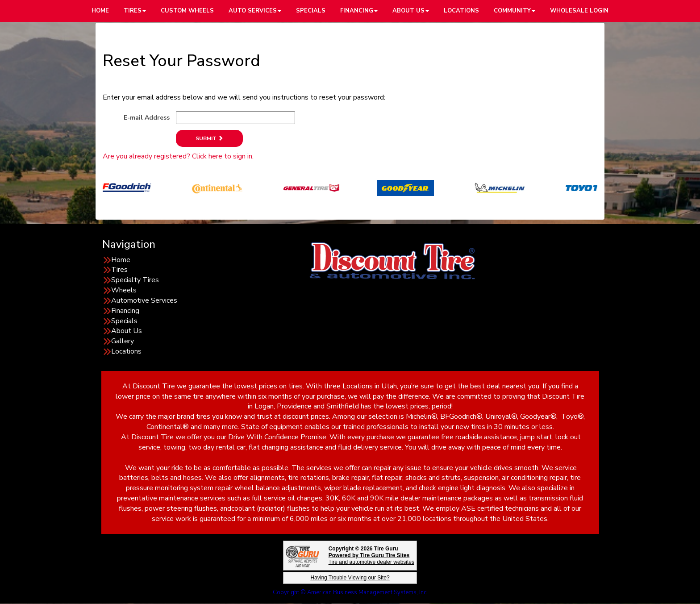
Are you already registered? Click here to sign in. (178, 156)
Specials (124, 321)
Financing (125, 311)
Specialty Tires (135, 280)
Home (121, 260)
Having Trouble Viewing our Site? (350, 578)
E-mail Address (147, 118)
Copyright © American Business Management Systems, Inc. (350, 592)
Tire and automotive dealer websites (371, 559)
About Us (127, 331)
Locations (126, 351)
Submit (209, 138)
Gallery (123, 341)
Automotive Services (144, 300)
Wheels (124, 290)
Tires (119, 270)
